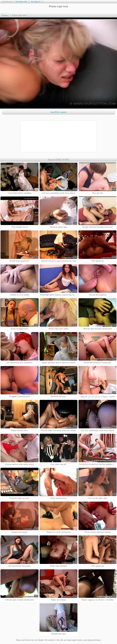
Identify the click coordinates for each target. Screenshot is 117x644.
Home (5, 15)
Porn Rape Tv (36, 1)
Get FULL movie (58, 112)
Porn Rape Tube (21, 1)
